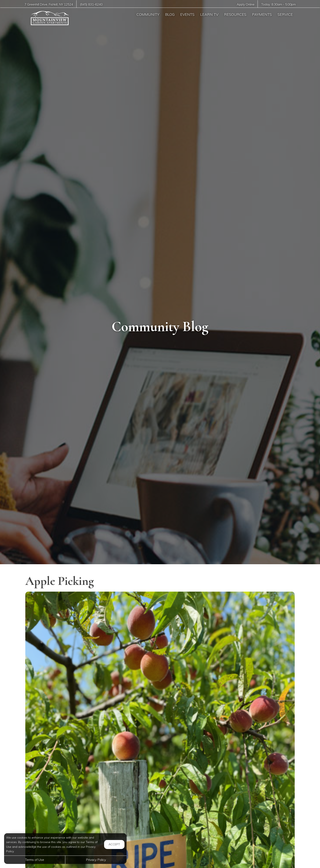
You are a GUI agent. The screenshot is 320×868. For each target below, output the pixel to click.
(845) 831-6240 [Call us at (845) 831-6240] (91, 4)
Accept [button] (114, 844)
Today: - (278, 4)
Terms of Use (35, 860)
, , (49, 4)
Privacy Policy (96, 860)
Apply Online (246, 4)
